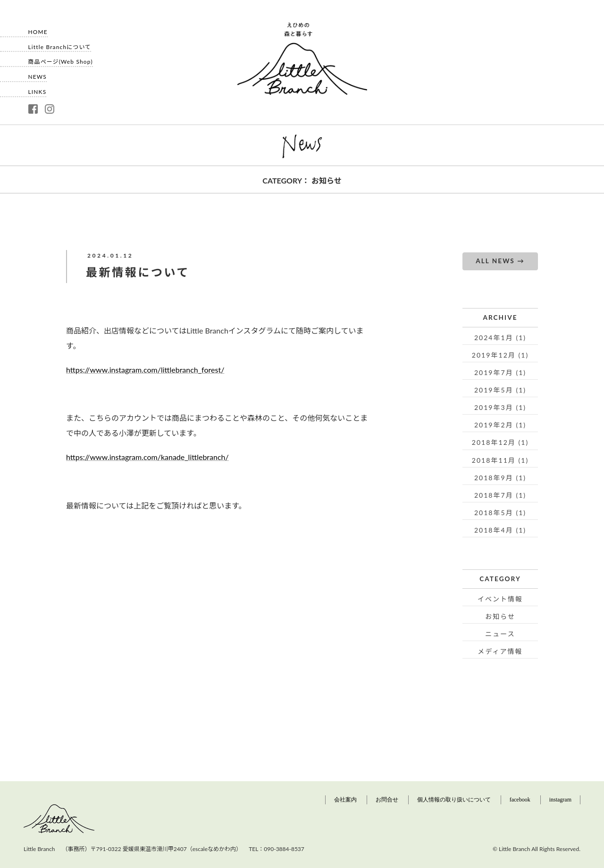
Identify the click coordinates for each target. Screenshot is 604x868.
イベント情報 (500, 599)
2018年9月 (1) (500, 478)
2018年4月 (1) (500, 530)
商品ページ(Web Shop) (61, 58)
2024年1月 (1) (500, 338)
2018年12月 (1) (500, 442)
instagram (560, 800)
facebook (520, 800)
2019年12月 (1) (500, 355)
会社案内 (345, 800)
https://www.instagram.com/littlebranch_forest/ (145, 370)
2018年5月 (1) (500, 513)
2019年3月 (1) (500, 407)
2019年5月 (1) (500, 390)
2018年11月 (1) (500, 460)
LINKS (38, 89)
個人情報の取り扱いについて (454, 800)
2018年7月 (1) (500, 495)
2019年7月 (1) (500, 372)
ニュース (500, 634)
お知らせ (500, 616)
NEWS (38, 74)
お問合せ (387, 800)
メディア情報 (500, 651)
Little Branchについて (60, 44)
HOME (38, 29)
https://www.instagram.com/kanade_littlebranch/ (147, 457)
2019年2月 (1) (500, 425)
